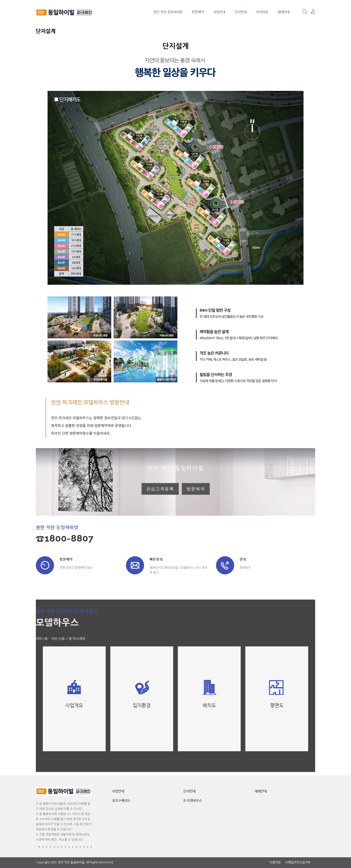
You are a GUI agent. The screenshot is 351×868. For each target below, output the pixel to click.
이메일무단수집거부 (298, 862)
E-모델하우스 (193, 800)
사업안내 (219, 12)
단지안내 (241, 12)
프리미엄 (262, 12)
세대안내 (283, 12)
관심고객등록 (160, 489)
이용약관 (275, 862)
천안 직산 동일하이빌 (168, 12)
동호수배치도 (121, 800)
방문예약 (198, 12)
